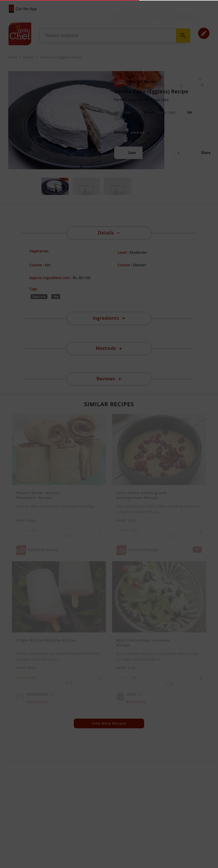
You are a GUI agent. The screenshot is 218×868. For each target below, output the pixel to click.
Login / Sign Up (149, 13)
